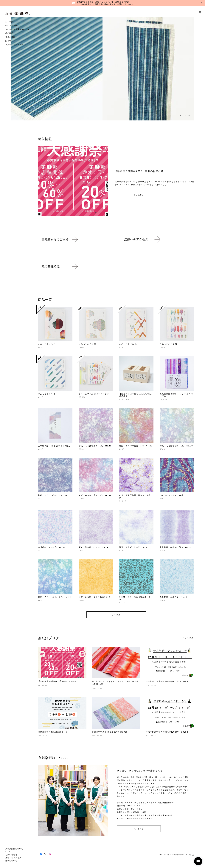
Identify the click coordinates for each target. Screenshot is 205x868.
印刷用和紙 (10, 37)
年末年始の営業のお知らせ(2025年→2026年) (168, 681)
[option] (57, 69)
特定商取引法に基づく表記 (183, 855)
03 (189, 115)
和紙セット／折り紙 (14, 45)
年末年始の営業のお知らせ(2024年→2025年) (168, 732)
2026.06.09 (43, 685)
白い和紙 (9, 22)
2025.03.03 (97, 736)
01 (181, 115)
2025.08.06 (43, 736)
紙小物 (8, 41)
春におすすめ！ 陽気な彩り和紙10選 (109, 732)
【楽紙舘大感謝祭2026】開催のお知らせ (58, 681)
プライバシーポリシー (167, 855)
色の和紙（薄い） (13, 26)
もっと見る (138, 195)
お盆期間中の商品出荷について (53, 732)
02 (185, 115)
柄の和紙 (9, 33)
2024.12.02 (151, 736)
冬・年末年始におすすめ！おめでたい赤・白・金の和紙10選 (115, 683)
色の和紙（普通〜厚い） (16, 29)
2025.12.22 (97, 688)
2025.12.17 (151, 685)
